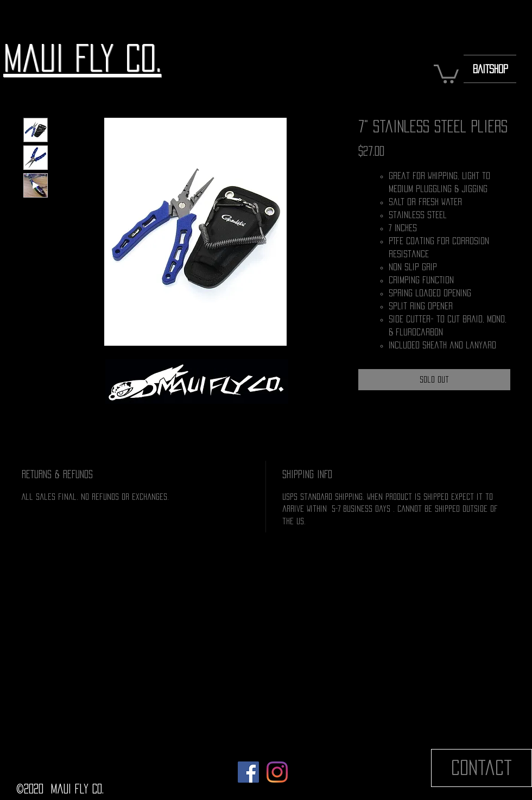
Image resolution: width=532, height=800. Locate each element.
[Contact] (482, 768)
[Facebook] (248, 772)
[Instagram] (277, 772)
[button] (446, 73)
